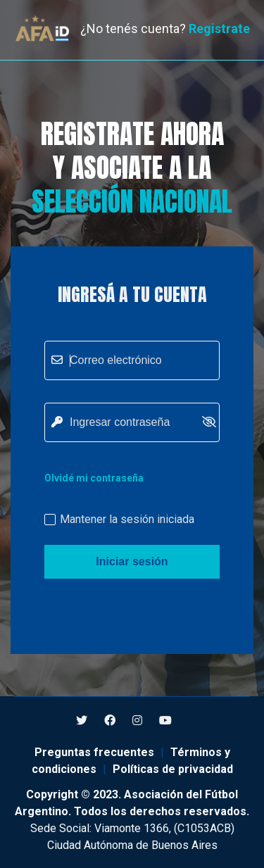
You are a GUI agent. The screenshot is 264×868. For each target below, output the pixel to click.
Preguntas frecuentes (94, 752)
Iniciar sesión (132, 561)
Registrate (219, 29)
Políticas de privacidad (173, 769)
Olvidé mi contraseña (94, 478)
